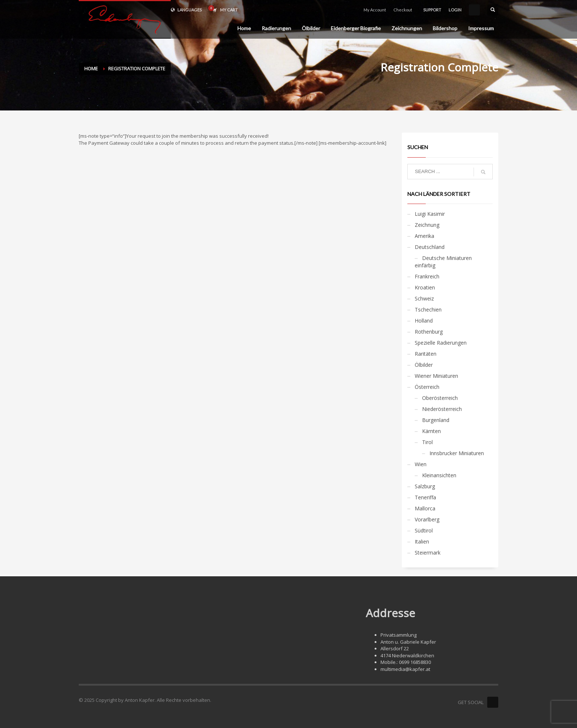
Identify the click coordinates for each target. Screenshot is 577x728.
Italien (422, 541)
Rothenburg (429, 332)
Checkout (403, 10)
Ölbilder (424, 365)
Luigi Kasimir (430, 214)
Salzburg (425, 486)
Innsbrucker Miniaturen (457, 453)
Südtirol (424, 530)
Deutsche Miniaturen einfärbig (443, 262)
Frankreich (427, 276)
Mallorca (425, 508)
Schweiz (424, 298)
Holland (424, 321)
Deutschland (430, 247)
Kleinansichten (439, 475)
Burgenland (436, 420)
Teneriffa (425, 497)
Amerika (424, 236)
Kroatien (425, 287)
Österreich (427, 387)
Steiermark (428, 553)
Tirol (427, 442)
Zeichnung (427, 225)
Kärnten (431, 431)
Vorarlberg (427, 519)
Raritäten (426, 354)
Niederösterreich (442, 409)
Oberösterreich (440, 398)
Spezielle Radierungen (441, 343)
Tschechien (428, 310)
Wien (421, 464)
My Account (375, 10)
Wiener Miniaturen (436, 376)
